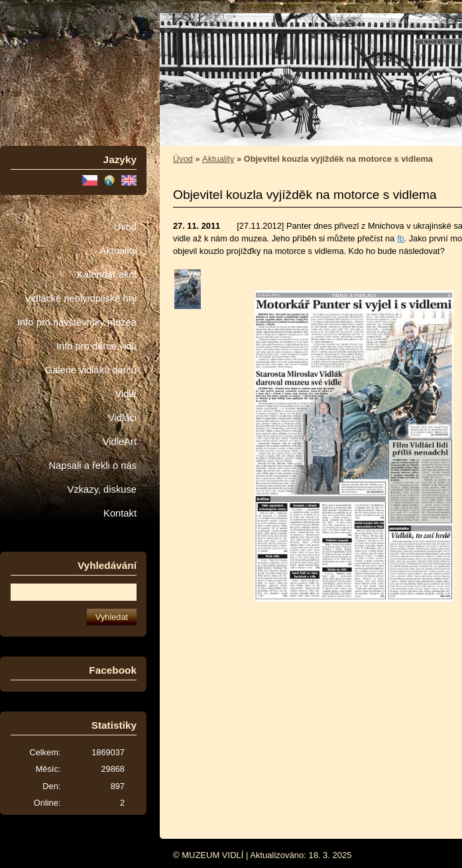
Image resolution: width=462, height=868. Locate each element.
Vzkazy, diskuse (102, 489)
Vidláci (122, 418)
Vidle (126, 394)
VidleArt (120, 442)
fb (401, 238)
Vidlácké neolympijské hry (81, 298)
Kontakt (120, 513)
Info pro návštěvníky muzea (77, 322)
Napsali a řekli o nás (92, 465)
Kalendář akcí (107, 275)
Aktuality (118, 251)
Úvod (125, 227)
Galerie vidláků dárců (91, 370)
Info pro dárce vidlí (96, 346)
